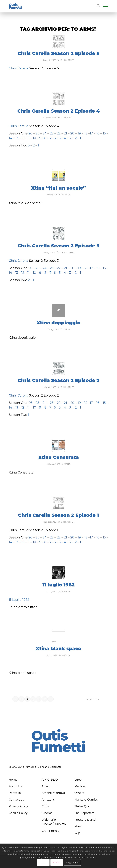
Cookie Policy (18, 813)
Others (79, 793)
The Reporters (84, 813)
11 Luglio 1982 (19, 600)
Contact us (16, 800)
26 (30, 133)
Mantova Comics (86, 800)
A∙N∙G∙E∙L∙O (50, 780)
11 (28, 138)
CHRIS (64, 60)
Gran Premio (50, 831)
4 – (66, 138)
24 (45, 133)
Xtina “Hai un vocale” (59, 188)
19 (79, 133)
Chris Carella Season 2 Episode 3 (59, 246)
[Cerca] (97, 6)
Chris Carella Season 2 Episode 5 (59, 53)
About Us (15, 786)
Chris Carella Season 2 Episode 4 (59, 111)
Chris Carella (18, 68)
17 (91, 133)
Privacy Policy (18, 806)
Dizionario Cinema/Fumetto (54, 822)
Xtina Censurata (59, 457)
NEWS (67, 592)
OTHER (71, 60)
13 (17, 138)
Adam (46, 786)
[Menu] (104, 6)
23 (52, 133)
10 (34, 138)
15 (104, 133)
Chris (45, 806)
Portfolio (15, 793)
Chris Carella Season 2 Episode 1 (59, 515)
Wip (77, 833)
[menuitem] (97, 6)
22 (58, 133)
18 (86, 133)
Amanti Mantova (53, 793)
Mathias (80, 786)
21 (65, 133)
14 (10, 138)
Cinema (47, 813)
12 (23, 138)
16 (98, 133)
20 (73, 133)
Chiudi (57, 862)
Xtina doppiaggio (58, 323)
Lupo (78, 780)
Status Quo (82, 806)
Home (13, 780)
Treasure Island (85, 820)
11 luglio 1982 (59, 585)
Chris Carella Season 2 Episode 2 (59, 380)
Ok (43, 862)
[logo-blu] (15, 6)
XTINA (68, 195)
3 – (71, 138)
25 (38, 133)
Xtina (78, 826)
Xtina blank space (59, 649)
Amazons (48, 800)
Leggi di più (72, 862)
